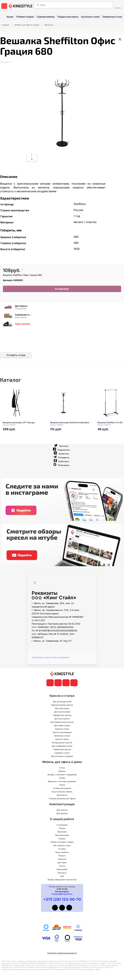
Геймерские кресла (62, 715)
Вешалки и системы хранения (62, 781)
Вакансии (62, 832)
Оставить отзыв (16, 356)
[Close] (36, 585)
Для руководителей (62, 701)
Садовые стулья (62, 753)
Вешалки (49, 25)
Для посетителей (62, 712)
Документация (62, 835)
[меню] (4, 6)
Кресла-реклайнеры (62, 732)
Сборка (62, 839)
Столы (62, 768)
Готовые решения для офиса (62, 798)
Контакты (62, 873)
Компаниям (62, 869)
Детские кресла (62, 719)
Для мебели (62, 813)
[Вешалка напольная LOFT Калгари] (23, 415)
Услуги (62, 866)
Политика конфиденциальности (62, 953)
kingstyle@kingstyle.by (62, 894)
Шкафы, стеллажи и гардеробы (62, 775)
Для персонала (62, 708)
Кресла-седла (62, 739)
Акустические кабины (62, 792)
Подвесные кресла (62, 749)
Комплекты (62, 795)
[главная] (20, 6)
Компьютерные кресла (62, 705)
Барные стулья (62, 729)
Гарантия (62, 859)
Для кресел (62, 810)
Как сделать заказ (62, 845)
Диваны (62, 771)
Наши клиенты (62, 852)
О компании (62, 825)
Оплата (62, 828)
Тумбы (62, 778)
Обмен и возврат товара (62, 842)
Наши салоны (22, 325)
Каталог (16, 382)
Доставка (62, 862)
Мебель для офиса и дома (27, 25)
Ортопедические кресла (62, 722)
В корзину (62, 291)
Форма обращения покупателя (62, 880)
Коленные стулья (62, 736)
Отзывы (62, 849)
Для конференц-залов (62, 746)
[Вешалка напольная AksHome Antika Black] (70, 415)
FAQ (62, 876)
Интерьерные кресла (62, 743)
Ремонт (62, 856)
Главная (5, 25)
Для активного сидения (62, 756)
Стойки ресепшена (62, 788)
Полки (62, 785)
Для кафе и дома (62, 725)
